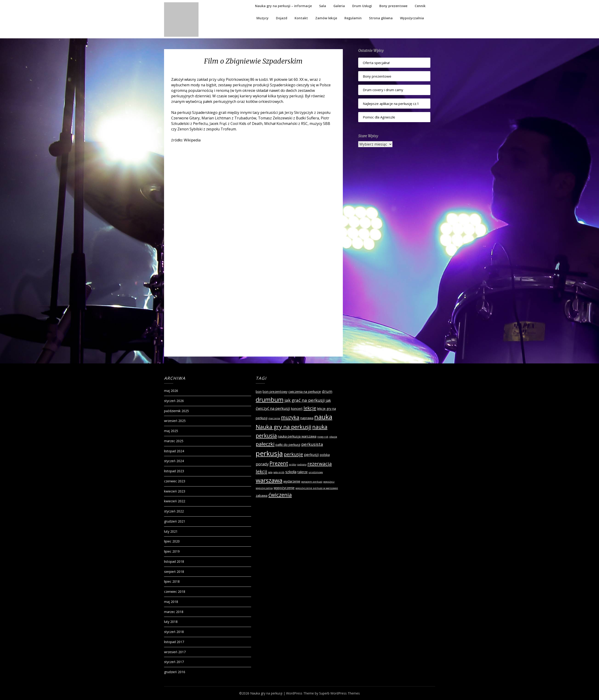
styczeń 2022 (174, 511)
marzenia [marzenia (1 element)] (274, 418)
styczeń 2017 (174, 662)
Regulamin (353, 18)
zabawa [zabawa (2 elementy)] (262, 496)
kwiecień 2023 (175, 491)
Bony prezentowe (393, 6)
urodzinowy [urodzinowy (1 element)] (316, 472)
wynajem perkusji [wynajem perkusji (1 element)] (312, 482)
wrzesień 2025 (175, 421)
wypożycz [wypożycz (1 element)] (329, 482)
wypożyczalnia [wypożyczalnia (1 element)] (264, 488)
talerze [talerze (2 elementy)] (302, 472)
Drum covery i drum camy (383, 90)
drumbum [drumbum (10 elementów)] (270, 399)
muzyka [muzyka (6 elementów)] (290, 417)
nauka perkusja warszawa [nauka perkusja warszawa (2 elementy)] (297, 436)
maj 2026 (171, 391)
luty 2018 (171, 622)
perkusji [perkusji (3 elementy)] (311, 454)
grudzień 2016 (175, 672)
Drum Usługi (362, 6)
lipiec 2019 (172, 551)
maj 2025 (171, 431)
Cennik (420, 6)
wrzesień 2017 (175, 652)
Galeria (339, 6)
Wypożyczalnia (412, 18)
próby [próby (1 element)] (293, 464)
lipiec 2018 (172, 581)
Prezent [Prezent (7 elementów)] (279, 463)
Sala (323, 6)
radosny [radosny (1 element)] (302, 464)
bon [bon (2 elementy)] (259, 392)
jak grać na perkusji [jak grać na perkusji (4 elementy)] (305, 400)
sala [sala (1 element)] (270, 472)
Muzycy (263, 18)
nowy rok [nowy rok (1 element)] (323, 437)
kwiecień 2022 (175, 501)
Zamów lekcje (326, 18)
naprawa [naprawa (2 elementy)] (307, 418)
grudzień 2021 (175, 521)
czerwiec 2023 (175, 481)
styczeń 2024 (174, 461)
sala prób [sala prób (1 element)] (279, 472)
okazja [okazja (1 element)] (333, 437)
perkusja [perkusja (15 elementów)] (269, 453)
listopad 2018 (174, 561)
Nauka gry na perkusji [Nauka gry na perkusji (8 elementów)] (284, 427)
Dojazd (282, 18)
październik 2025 (176, 411)
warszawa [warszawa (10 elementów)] (269, 480)
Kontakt (301, 18)
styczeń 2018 (174, 632)
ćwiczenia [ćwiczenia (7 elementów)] (280, 495)
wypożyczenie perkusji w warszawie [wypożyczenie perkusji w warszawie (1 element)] (317, 488)
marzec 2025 (174, 441)
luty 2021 (171, 531)
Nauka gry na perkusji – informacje (283, 6)
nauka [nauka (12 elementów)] (323, 417)
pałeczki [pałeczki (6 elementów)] (265, 444)
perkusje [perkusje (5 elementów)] (293, 454)
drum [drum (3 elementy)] (327, 391)
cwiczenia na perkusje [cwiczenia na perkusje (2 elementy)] (305, 392)
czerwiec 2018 (175, 592)
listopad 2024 (174, 451)
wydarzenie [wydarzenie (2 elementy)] (292, 481)
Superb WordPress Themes (339, 693)
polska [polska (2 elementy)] (325, 455)
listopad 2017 (174, 642)
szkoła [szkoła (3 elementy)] (291, 472)
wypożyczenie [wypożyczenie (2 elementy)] (284, 488)
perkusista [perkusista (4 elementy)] (312, 444)
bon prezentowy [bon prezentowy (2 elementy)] (275, 392)
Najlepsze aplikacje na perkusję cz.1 (391, 104)
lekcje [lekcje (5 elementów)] (310, 408)
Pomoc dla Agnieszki (379, 117)
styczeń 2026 (174, 401)
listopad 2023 (174, 471)
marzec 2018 (174, 612)
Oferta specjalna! (376, 63)
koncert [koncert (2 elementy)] (297, 409)
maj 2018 (171, 602)
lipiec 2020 (172, 541)
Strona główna (381, 18)
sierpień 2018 (174, 572)
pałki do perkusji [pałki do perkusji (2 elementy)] (288, 445)
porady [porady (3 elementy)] (262, 464)
